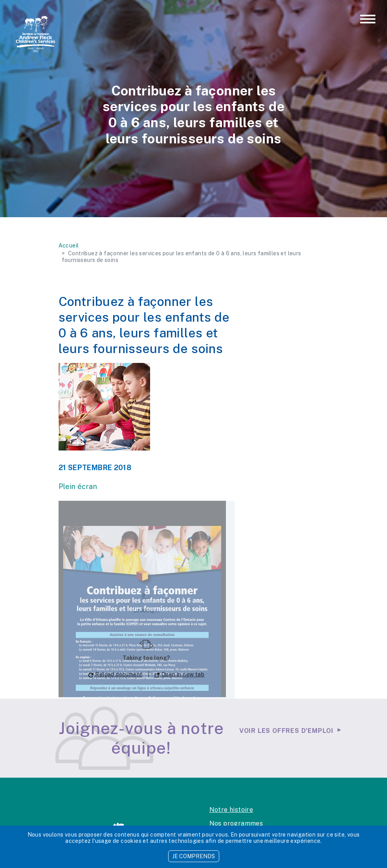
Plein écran (78, 486)
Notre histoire (231, 810)
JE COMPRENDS (194, 856)
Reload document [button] (115, 674)
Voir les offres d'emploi (286, 731)
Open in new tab (180, 674)
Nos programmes (236, 823)
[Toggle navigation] (368, 20)
